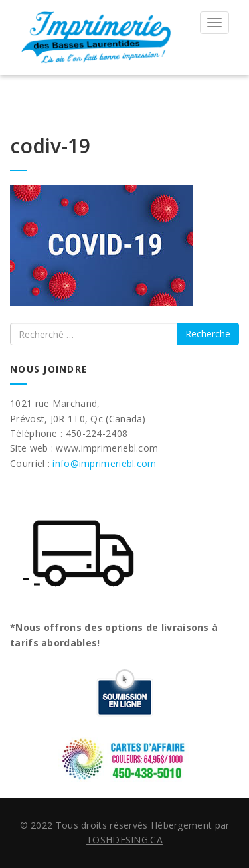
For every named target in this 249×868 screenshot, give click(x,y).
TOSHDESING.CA (124, 840)
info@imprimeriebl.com (104, 463)
